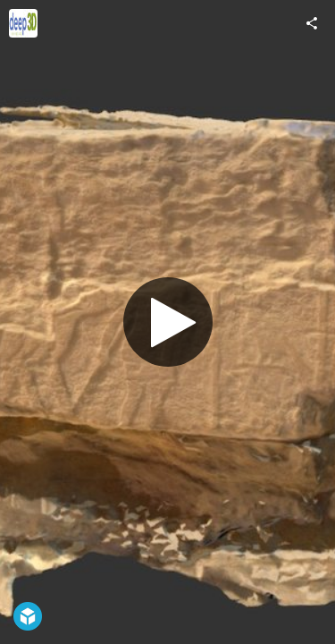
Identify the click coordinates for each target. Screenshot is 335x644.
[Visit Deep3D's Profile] (23, 23)
